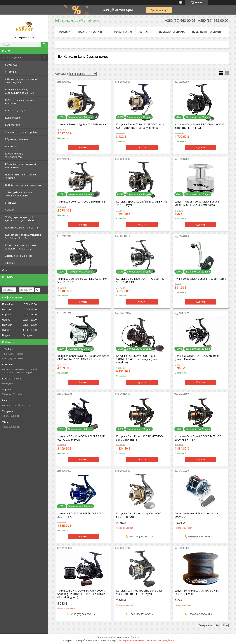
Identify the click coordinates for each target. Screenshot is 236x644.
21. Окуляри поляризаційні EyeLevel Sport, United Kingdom (22, 219)
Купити (83, 147)
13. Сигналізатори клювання (21, 228)
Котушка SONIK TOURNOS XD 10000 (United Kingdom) (197, 358)
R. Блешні (10, 263)
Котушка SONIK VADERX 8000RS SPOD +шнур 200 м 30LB (81, 438)
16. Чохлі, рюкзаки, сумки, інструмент (20, 102)
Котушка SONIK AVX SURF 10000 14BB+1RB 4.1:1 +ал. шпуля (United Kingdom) (138, 359)
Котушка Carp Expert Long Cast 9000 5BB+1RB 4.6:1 (139, 515)
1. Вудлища (11, 65)
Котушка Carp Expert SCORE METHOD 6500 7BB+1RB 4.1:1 (198, 438)
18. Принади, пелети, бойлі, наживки (20, 176)
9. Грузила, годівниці (17, 139)
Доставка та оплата (172, 32)
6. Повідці (10, 203)
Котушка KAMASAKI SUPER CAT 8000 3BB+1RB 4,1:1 (80, 515)
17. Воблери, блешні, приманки (23, 185)
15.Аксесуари (12, 125)
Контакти (145, 32)
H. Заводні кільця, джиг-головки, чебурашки (18, 194)
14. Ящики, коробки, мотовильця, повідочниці (20, 91)
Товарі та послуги (90, 32)
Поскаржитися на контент (132, 641)
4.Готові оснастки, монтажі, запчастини (20, 166)
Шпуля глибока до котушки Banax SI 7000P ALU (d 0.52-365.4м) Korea (198, 203)
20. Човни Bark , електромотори (14, 155)
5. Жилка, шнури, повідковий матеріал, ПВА (21, 81)
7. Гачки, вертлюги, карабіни (21, 132)
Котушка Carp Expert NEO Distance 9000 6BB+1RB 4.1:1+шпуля (200, 126)
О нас (5, 270)
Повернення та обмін (206, 32)
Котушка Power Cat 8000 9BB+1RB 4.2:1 (82, 202)
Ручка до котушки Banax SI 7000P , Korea (200, 279)
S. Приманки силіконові (18, 256)
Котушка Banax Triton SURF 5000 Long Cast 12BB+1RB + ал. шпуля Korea (140, 126)
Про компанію (122, 32)
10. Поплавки (12, 118)
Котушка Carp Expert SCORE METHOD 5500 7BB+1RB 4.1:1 (139, 438)
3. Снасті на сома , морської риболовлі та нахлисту (20, 247)
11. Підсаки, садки (15, 110)
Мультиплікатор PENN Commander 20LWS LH (197, 515)
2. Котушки (11, 72)
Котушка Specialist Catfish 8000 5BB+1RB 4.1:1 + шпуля (142, 203)
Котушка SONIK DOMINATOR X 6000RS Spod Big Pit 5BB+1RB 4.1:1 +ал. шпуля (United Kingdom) (82, 594)
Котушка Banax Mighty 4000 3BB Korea (82, 124)
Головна (65, 32)
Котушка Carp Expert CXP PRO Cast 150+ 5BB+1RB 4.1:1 (141, 280)
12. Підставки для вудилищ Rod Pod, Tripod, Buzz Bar (23, 236)
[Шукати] (44, 45)
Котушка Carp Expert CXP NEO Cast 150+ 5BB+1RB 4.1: (82, 280)
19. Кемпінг (11, 146)
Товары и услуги (12, 57)
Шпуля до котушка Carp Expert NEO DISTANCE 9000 (197, 592)
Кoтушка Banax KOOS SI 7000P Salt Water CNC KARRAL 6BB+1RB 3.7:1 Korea (83, 358)
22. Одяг (9, 210)
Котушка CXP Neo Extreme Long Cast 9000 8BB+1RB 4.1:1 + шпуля (139, 592)
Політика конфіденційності (161, 641)
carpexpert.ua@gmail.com (17, 405)
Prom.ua (135, 637)
